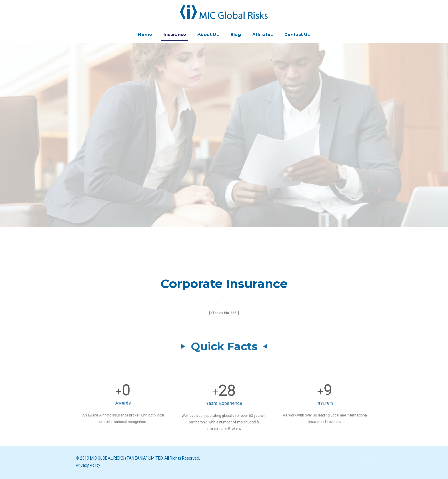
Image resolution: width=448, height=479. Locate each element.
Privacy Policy (88, 465)
